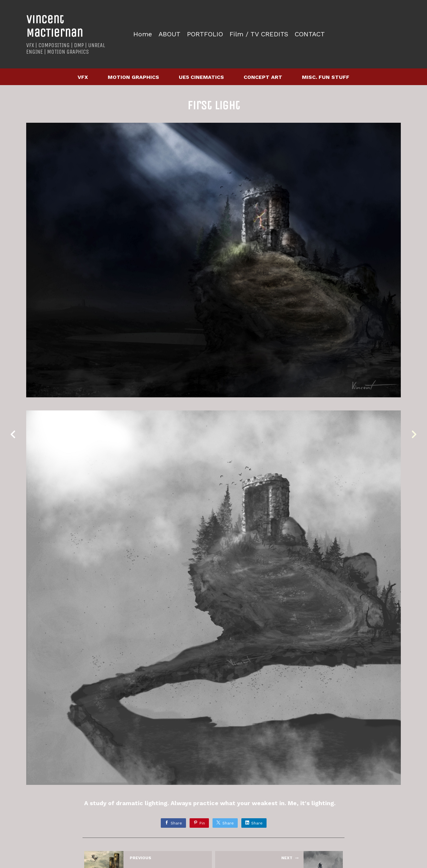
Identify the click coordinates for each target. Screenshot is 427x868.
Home (143, 34)
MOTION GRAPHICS (133, 77)
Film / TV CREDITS (259, 34)
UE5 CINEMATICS (201, 77)
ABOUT (169, 34)
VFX (83, 77)
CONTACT (310, 34)
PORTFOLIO (205, 34)
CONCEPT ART (263, 77)
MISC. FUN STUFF (326, 77)
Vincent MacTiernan (55, 26)
